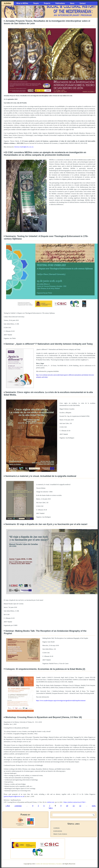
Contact (83, 3)
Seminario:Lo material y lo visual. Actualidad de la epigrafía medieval (41, 476)
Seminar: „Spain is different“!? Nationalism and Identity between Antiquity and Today (49, 344)
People (36, 3)
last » (51, 808)
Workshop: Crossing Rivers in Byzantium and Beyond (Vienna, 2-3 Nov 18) (43, 717)
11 (74, 806)
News (72, 3)
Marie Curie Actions (60, 834)
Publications (60, 3)
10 (67, 806)
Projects (47, 3)
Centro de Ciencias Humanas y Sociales (49, 864)
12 (80, 806)
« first (8, 806)
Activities (7, 3)
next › (94, 806)
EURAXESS (58, 831)
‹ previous (18, 806)
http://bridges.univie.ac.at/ (22, 742)
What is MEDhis (22, 3)
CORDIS (56, 828)
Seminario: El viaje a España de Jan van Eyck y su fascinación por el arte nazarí (46, 524)
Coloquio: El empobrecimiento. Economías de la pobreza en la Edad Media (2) (45, 669)
